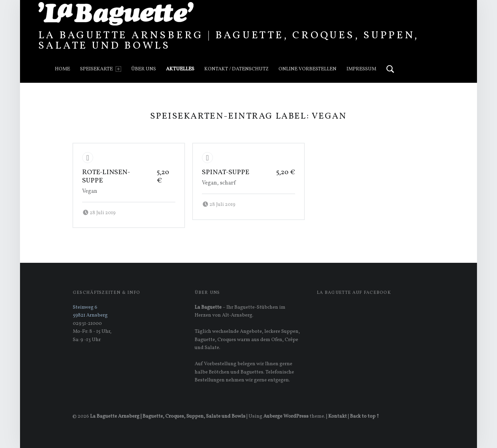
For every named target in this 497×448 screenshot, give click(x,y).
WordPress (296, 416)
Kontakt (338, 416)
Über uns (144, 69)
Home (62, 69)
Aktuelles (180, 69)
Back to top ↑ (364, 416)
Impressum (361, 69)
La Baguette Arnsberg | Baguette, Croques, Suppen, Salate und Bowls (229, 41)
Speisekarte (100, 69)
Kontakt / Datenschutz (236, 69)
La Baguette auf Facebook (354, 293)
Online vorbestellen (308, 69)
